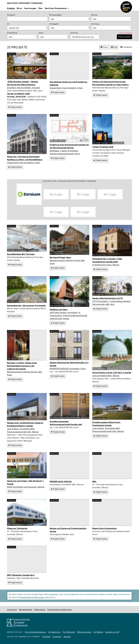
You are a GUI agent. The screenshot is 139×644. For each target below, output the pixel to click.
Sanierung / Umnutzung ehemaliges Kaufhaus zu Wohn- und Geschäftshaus (25, 158)
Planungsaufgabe (55, 15)
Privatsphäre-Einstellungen (32, 597)
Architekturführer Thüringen (25, 3)
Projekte (11, 8)
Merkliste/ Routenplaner (57, 8)
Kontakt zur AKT (112, 632)
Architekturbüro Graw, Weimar (106, 265)
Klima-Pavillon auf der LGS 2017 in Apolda (112, 372)
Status (41, 33)
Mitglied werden (84, 632)
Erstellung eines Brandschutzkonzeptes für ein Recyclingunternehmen (69, 146)
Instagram (57, 636)
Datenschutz (40, 609)
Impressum (12, 609)
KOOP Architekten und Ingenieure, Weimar (26, 487)
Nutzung (94, 15)
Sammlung (95, 24)
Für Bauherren (54, 632)
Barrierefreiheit (26, 609)
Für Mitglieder (69, 632)
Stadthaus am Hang (59, 309)
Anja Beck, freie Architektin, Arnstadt (23, 88)
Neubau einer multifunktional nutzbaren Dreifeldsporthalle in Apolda (25, 424)
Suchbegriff (11, 15)
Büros (19, 8)
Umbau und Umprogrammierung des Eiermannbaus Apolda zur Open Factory (110, 83)
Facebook (46, 636)
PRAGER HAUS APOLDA (61, 481)
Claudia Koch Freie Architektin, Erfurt (66, 88)
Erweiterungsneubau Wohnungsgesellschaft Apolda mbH (66, 423)
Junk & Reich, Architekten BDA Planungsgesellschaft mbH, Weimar (23, 430)
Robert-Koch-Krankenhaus (105, 528)
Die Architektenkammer (35, 632)
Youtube (67, 636)
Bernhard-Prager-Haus (60, 257)
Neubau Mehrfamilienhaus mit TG (108, 298)
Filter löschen (125, 33)
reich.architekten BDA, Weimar (106, 375)
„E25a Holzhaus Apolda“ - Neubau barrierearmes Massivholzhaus (23, 83)
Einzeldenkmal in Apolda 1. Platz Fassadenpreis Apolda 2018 (107, 260)
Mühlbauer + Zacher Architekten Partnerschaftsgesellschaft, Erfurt (65, 152)
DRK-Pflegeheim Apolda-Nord (21, 575)
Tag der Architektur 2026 (18, 94)
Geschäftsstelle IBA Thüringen (21, 254)
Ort (8, 24)
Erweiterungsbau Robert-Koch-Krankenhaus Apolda (106, 424)
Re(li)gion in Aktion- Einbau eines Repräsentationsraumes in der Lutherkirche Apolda (22, 366)
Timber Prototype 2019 (103, 147)
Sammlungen (30, 8)
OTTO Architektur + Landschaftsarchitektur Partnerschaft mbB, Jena (112, 303)
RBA (94, 481)
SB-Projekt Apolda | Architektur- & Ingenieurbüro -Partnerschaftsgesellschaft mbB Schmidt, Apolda (68, 315)
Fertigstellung (12, 33)
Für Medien (98, 632)
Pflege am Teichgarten (17, 528)
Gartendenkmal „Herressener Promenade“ (27, 305)
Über (41, 8)
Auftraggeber (54, 24)
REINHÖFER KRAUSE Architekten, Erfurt (68, 368)
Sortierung (74, 33)
